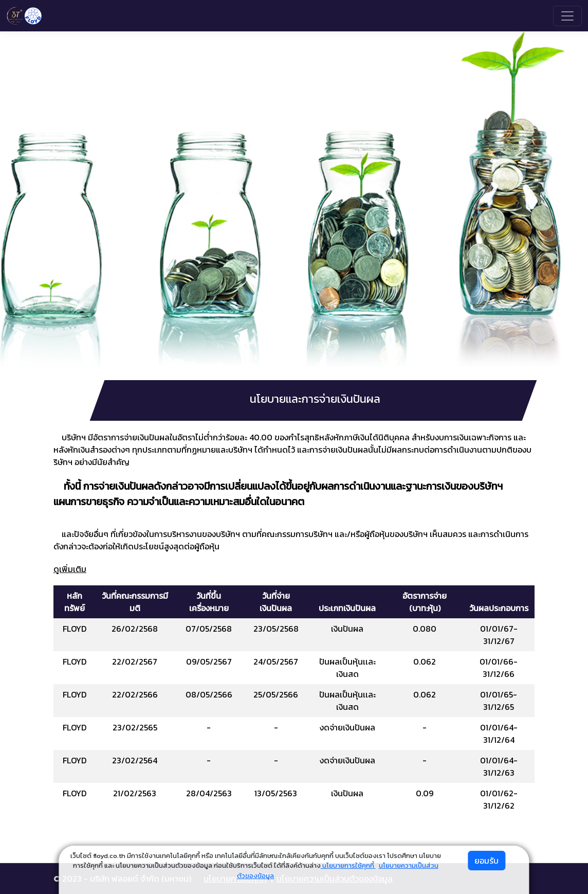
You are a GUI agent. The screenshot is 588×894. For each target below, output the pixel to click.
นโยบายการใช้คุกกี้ (348, 865)
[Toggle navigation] (567, 16)
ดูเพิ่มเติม (70, 569)
